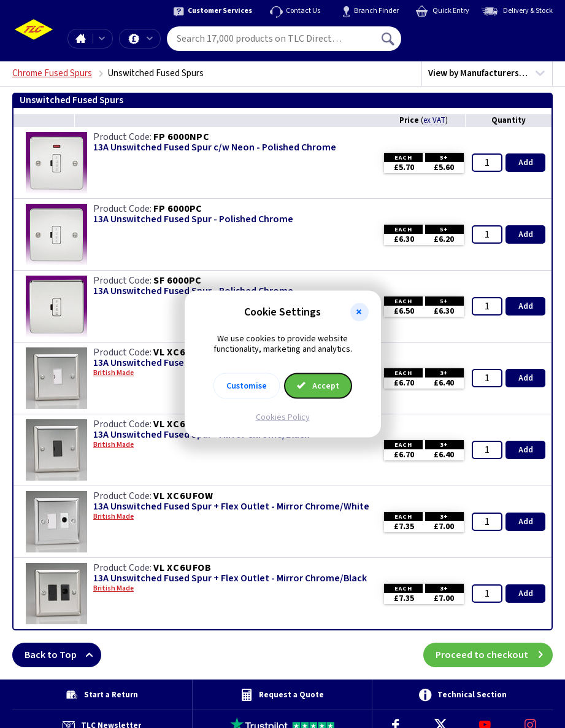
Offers (150, 39)
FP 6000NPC (182, 137)
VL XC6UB (176, 424)
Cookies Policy (283, 417)
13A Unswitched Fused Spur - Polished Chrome (193, 219)
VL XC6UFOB (183, 568)
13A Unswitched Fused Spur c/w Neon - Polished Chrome (215, 148)
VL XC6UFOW (183, 496)
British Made (113, 445)
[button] (359, 312)
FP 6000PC (178, 209)
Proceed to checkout (494, 655)
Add (526, 163)
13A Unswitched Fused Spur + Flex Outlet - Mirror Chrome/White (231, 507)
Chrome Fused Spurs (52, 73)
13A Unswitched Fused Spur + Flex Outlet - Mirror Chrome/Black (230, 579)
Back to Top (63, 655)
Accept (318, 385)
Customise (247, 385)
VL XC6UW (177, 352)
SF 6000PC (178, 281)
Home (80, 39)
